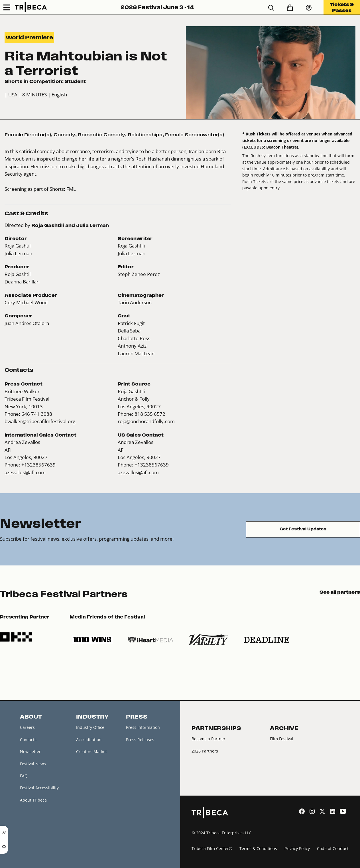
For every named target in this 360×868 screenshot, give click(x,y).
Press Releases (140, 740)
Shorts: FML (63, 189)
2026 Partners (205, 751)
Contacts (28, 740)
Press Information (143, 727)
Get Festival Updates (303, 529)
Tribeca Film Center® (212, 848)
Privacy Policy (297, 848)
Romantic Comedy (101, 135)
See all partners (340, 592)
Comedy (64, 135)
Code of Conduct (333, 848)
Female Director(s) (28, 135)
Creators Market (91, 752)
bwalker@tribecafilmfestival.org (40, 421)
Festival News (33, 764)
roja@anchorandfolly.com (146, 421)
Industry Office (90, 727)
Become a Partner (209, 739)
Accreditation (89, 740)
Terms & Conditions (258, 848)
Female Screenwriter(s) (195, 135)
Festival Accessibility (39, 788)
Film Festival (282, 739)
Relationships (145, 135)
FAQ (24, 776)
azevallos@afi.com (25, 472)
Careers (27, 727)
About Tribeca (33, 800)
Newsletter (30, 752)
